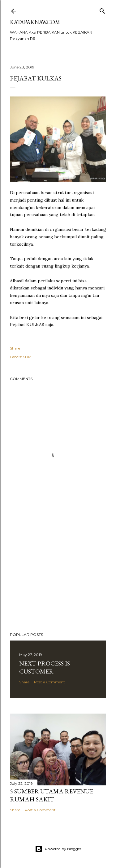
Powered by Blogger (58, 849)
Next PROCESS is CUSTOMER (45, 667)
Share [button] (15, 348)
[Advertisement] (58, 578)
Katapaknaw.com (35, 22)
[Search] (102, 10)
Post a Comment (49, 682)
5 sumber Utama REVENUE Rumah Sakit (52, 795)
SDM (27, 357)
